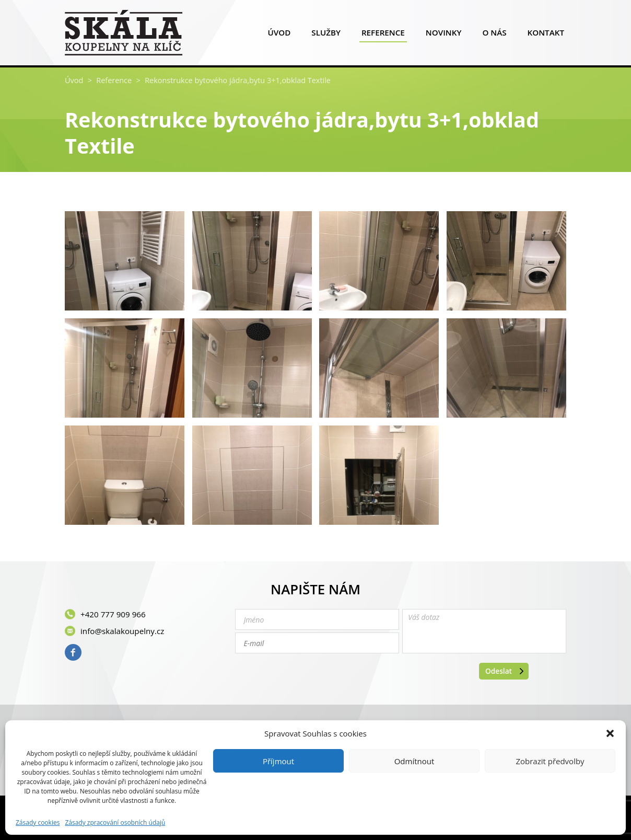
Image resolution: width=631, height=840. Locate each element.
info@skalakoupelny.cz (122, 631)
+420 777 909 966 (113, 614)
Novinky (444, 35)
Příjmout (278, 761)
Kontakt (546, 35)
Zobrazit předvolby (550, 761)
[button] (610, 733)
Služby (326, 35)
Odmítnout (414, 761)
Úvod (279, 35)
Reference (383, 35)
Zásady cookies (38, 823)
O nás (494, 35)
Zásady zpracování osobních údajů (115, 823)
